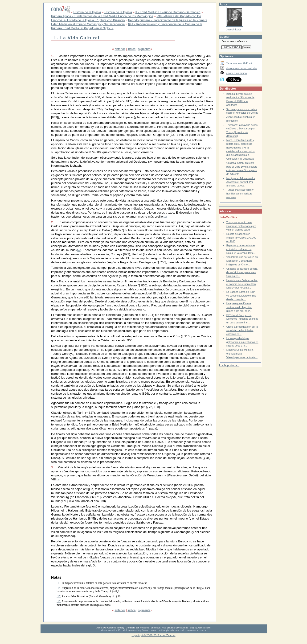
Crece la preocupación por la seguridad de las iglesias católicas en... (242, 330)
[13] (165, 217)
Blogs (193, 628)
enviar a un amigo (237, 73)
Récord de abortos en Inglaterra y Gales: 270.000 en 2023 (241, 238)
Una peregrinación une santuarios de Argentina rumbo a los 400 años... (239, 307)
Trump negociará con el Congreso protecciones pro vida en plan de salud (241, 226)
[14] (79, 250)
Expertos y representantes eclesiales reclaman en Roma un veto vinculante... (241, 249)
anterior (120, 49)
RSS (164, 628)
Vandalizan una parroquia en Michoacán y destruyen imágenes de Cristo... (242, 261)
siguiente (144, 49)
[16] (58, 480)
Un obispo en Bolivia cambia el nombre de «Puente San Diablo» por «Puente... (242, 284)
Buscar (172, 628)
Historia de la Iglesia (87, 12)
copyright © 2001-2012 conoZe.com (154, 635)
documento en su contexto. (242, 68)
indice (131, 49)
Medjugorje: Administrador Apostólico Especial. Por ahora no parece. (241, 182)
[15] (199, 268)
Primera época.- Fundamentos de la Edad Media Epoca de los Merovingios (102, 16)
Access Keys (204, 628)
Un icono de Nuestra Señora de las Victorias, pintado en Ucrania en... (242, 272)
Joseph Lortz (234, 29)
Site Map (155, 628)
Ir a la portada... (229, 365)
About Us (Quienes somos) (110, 628)
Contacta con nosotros (137, 628)
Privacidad (183, 628)
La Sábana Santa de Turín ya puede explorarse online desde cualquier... (241, 296)
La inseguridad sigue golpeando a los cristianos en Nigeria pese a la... (242, 342)
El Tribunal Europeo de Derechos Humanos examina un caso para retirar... (242, 319)
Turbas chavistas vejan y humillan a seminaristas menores (240, 194)
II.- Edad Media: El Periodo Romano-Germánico (168, 12)
